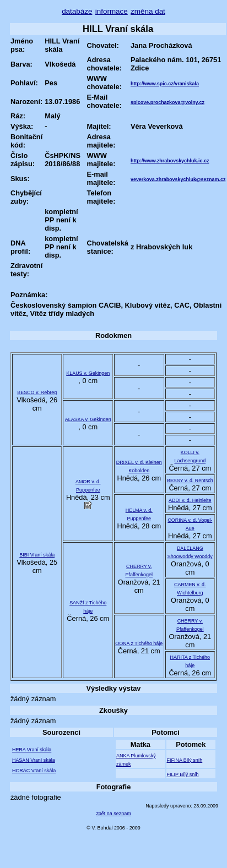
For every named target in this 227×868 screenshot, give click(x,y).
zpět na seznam (113, 814)
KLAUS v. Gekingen (88, 373)
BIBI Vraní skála (37, 555)
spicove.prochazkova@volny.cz (167, 102)
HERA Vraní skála (32, 750)
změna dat (148, 11)
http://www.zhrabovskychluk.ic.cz (170, 161)
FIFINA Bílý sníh (185, 760)
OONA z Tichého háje (139, 643)
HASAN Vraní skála (34, 760)
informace (112, 11)
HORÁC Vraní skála (34, 771)
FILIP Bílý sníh (183, 774)
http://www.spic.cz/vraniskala (165, 84)
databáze (77, 11)
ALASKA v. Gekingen (88, 419)
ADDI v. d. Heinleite (190, 500)
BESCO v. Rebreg (37, 392)
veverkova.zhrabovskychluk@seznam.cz (178, 179)
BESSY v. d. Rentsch (190, 481)
